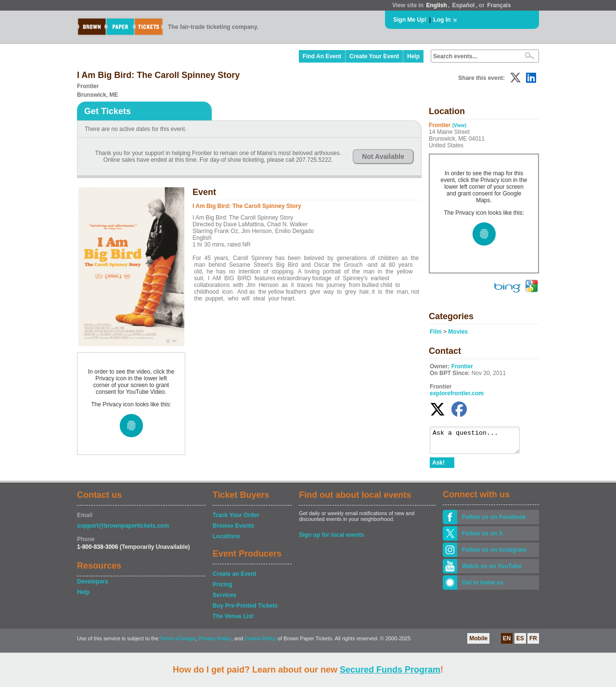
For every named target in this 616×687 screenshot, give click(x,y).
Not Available (383, 156)
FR (533, 643)
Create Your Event (374, 56)
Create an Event (235, 578)
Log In (442, 20)
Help (413, 56)
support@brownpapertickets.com (123, 530)
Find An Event (322, 56)
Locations (226, 541)
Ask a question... (480, 442)
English (436, 5)
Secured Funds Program (390, 670)
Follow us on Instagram (494, 554)
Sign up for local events (331, 539)
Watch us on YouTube (492, 570)
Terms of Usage (178, 643)
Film (436, 332)
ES (520, 643)
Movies (458, 332)
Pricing (223, 589)
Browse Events (233, 530)
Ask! (438, 467)
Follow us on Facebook (494, 521)
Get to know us (483, 587)
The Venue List (233, 621)
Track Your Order (236, 519)
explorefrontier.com (457, 393)
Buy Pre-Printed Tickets (245, 610)
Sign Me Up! (410, 20)
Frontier (462, 366)
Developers (93, 586)
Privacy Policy (215, 643)
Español (464, 5)
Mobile (478, 643)
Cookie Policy (260, 643)
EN (507, 643)
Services (225, 599)
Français (499, 5)
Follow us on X (482, 538)
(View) (459, 125)
